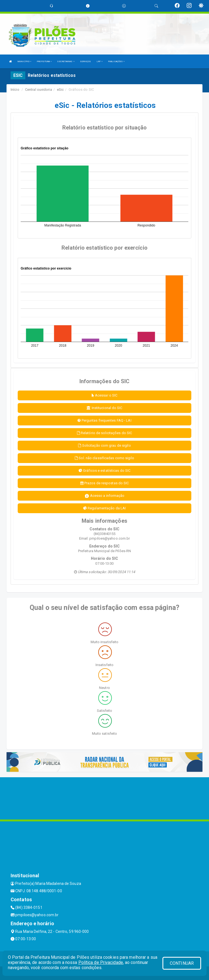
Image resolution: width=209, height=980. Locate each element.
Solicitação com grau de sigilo (104, 445)
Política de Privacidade (101, 962)
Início (15, 90)
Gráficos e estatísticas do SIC (104, 471)
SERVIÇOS (86, 61)
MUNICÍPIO (24, 61)
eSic (60, 90)
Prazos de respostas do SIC (105, 483)
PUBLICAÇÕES (116, 61)
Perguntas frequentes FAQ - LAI (104, 420)
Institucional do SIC (104, 408)
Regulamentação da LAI (104, 508)
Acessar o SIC (105, 395)
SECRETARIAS (66, 61)
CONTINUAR (182, 963)
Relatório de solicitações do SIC (104, 433)
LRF (100, 61)
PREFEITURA (44, 61)
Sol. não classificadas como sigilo (104, 458)
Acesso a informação (105, 496)
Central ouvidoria (39, 90)
